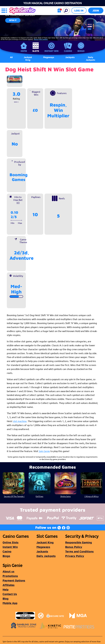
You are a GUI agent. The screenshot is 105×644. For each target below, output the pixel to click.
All (11, 57)
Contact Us (10, 594)
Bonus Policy (74, 547)
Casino (68, 51)
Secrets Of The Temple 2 (14, 496)
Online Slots (11, 542)
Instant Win (51, 51)
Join (96, 10)
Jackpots (42, 551)
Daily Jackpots (91, 58)
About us (8, 571)
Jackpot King (28, 58)
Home (24, 51)
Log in (79, 10)
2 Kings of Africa (91, 496)
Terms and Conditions (79, 551)
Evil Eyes (40, 496)
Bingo (81, 51)
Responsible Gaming (79, 542)
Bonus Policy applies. (41, 39)
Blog (6, 598)
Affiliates (9, 585)
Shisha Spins (65, 496)
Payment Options (14, 580)
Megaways (43, 547)
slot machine (20, 421)
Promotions (10, 576)
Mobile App (10, 603)
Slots (36, 51)
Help (6, 589)
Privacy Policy (75, 556)
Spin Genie (44, 451)
